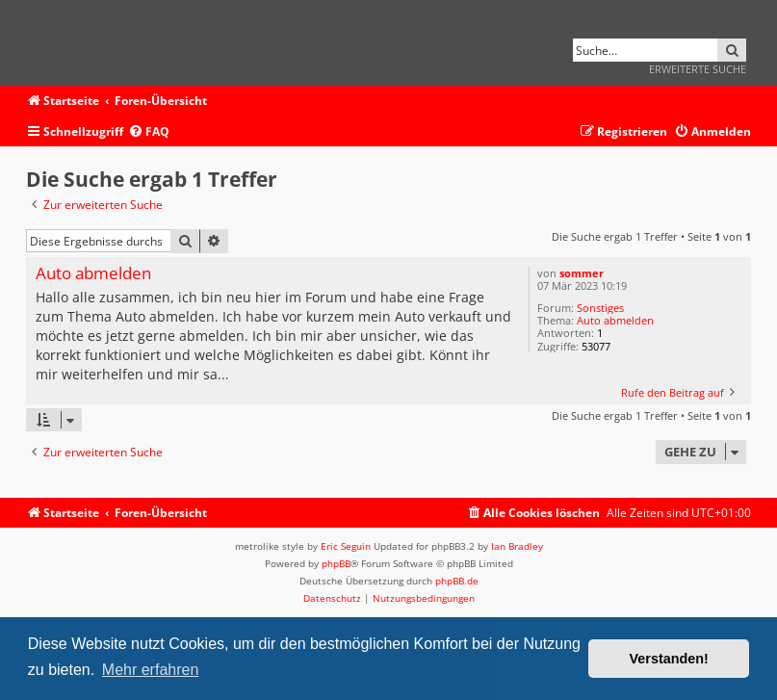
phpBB (336, 563)
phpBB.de (457, 581)
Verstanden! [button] (669, 659)
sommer (582, 273)
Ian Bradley (517, 546)
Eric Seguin (346, 546)
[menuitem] (149, 132)
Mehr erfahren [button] (151, 670)
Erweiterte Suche (698, 69)
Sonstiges (600, 308)
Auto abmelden (615, 320)
